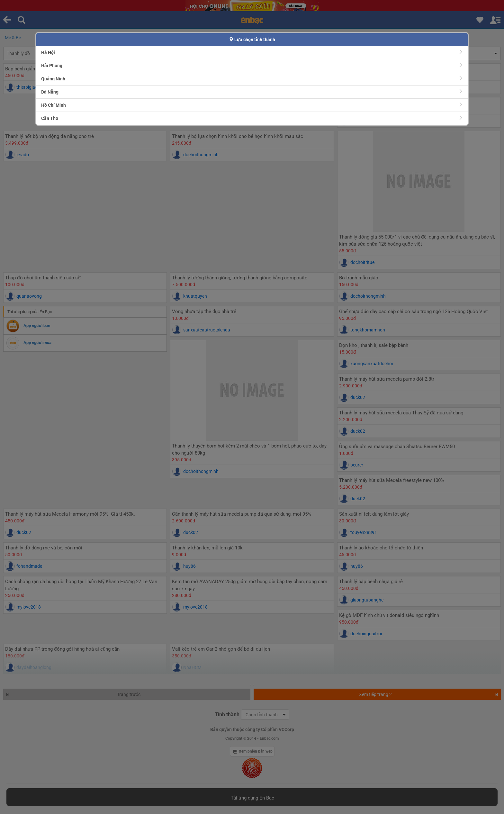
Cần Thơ (252, 118)
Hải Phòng (252, 65)
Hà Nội (252, 52)
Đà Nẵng (252, 92)
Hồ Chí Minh (252, 105)
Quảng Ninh (252, 79)
